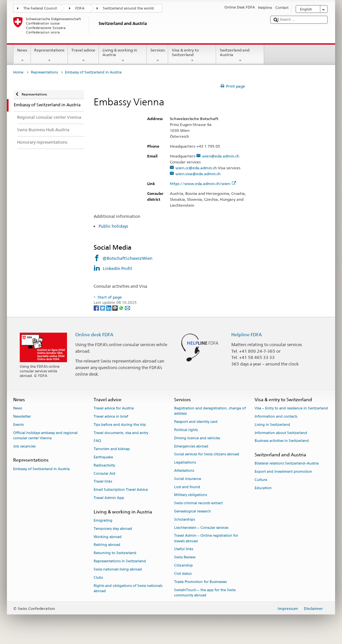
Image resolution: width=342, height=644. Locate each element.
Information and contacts (276, 416)
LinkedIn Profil (117, 268)
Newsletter (22, 416)
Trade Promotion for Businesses (200, 582)
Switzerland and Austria (240, 55)
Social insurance (188, 479)
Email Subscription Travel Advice (121, 490)
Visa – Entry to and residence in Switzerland (291, 408)
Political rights (186, 430)
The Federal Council (40, 8)
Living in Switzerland (272, 425)
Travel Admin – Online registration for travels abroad (206, 539)
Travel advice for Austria (114, 408)
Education (263, 488)
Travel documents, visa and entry (121, 433)
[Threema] (115, 308)
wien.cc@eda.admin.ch (196, 168)
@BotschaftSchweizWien (127, 258)
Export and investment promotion (283, 472)
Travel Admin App (109, 498)
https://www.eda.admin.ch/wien (203, 184)
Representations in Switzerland (120, 561)
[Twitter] (103, 308)
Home (18, 72)
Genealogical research (193, 511)
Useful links (184, 549)
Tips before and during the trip (120, 425)
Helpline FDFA (247, 334)
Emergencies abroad (191, 446)
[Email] (127, 308)
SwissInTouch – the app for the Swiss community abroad (205, 593)
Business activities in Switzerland (282, 441)
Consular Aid (104, 474)
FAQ (97, 441)
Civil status (183, 574)
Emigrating (103, 520)
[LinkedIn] (109, 308)
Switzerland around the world (128, 8)
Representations (49, 55)
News (22, 55)
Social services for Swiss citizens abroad (207, 455)
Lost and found (187, 487)
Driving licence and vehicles (197, 438)
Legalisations (185, 463)
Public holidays (113, 226)
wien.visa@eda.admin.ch (198, 174)
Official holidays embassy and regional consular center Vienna (45, 436)
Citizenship (183, 565)
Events (18, 425)
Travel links (103, 482)
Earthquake (103, 457)
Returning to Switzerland (115, 553)
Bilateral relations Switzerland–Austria (287, 464)
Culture (261, 480)
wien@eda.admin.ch (221, 156)
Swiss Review (185, 558)
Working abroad (108, 537)
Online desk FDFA (94, 334)
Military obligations (191, 495)
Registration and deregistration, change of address (210, 411)
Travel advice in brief (111, 416)
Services (158, 55)
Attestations (184, 471)
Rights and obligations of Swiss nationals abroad (128, 588)
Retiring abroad (107, 545)
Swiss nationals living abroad (118, 569)
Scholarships (184, 519)
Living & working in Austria (123, 55)
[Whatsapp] (122, 308)
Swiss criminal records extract (198, 503)
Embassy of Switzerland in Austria (41, 469)
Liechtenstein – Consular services (201, 528)
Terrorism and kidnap (112, 449)
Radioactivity (104, 465)
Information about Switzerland (281, 433)
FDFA (80, 8)
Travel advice (83, 55)
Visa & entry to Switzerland (192, 55)
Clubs (98, 578)
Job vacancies (24, 446)
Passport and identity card (196, 422)
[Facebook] (97, 308)
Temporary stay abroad (113, 529)
